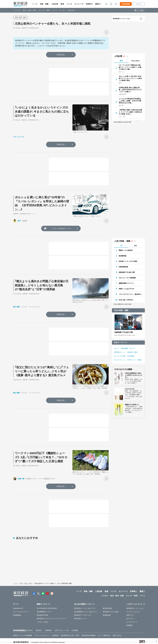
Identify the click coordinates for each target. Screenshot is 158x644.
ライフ (55, 10)
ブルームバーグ (19, 137)
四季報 (88, 4)
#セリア (117, 348)
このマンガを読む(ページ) (61, 228)
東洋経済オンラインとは (121, 19)
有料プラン (130, 630)
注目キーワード (120, 342)
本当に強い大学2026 (126, 300)
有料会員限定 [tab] (136, 61)
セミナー (78, 4)
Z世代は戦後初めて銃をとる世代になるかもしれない (133, 375)
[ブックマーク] (106, 32)
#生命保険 (131, 356)
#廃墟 (139, 360)
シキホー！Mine (42, 637)
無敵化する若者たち (132, 405)
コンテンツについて (133, 627)
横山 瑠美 (16, 307)
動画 (62, 4)
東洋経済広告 (108, 623)
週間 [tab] (136, 246)
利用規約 (129, 640)
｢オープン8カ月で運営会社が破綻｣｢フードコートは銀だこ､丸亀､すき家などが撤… (130, 67)
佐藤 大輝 (21, 479)
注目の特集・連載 (121, 310)
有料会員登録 (126, 4)
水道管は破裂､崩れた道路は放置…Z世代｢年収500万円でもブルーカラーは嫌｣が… (130, 89)
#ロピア (132, 348)
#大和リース (131, 360)
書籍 (97, 4)
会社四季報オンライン (44, 627)
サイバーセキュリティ (21, 627)
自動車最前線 (123, 267)
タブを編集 (140, 10)
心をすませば (130, 389)
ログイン (139, 4)
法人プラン (130, 634)
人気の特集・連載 (122, 241)
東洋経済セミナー (80, 634)
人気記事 (55, 4)
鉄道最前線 (123, 256)
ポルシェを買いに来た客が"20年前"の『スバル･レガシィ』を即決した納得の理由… (130, 78)
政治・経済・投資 (30, 10)
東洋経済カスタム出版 (111, 627)
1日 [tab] (121, 246)
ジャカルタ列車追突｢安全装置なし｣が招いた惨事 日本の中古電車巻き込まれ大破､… (130, 101)
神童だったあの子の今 (126, 289)
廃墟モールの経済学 (126, 250)
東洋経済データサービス (83, 630)
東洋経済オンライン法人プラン (85, 623)
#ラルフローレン (120, 360)
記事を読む (61, 55)
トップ (35, 4)
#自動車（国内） (133, 352)
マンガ (69, 4)
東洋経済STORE (43, 630)
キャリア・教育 (44, 10)
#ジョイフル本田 (120, 356)
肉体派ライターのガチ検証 (128, 261)
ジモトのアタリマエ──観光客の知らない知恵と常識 (131, 294)
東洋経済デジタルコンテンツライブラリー (51, 634)
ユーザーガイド (132, 637)
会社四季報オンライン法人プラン (86, 627)
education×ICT (18, 623)
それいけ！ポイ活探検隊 (127, 278)
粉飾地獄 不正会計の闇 (127, 272)
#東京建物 (124, 348)
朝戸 (19, 221)
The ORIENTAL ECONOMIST (47, 623)
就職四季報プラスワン (126, 283)
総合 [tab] (121, 61)
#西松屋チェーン (120, 352)
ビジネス (18, 10)
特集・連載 (44, 4)
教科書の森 (107, 630)
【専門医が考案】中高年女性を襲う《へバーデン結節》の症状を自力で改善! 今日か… (130, 112)
